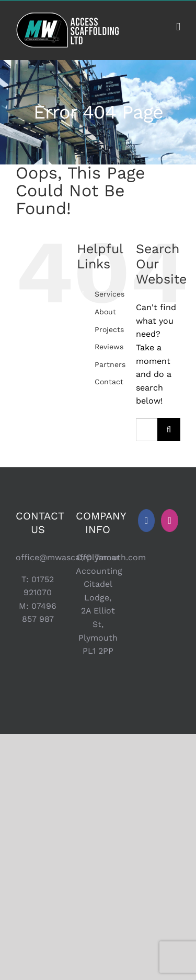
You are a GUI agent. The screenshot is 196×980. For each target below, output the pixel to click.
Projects (109, 329)
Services (109, 294)
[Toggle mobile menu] (178, 27)
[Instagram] (170, 521)
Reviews (109, 347)
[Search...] (147, 430)
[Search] (169, 430)
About (105, 312)
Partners (110, 364)
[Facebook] (147, 521)
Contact (109, 382)
